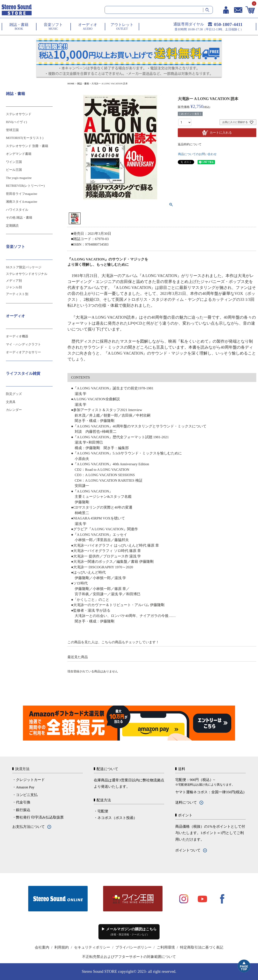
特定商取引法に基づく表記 (202, 947)
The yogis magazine (19, 178)
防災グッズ (14, 394)
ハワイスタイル (17, 210)
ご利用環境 (166, 947)
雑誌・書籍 (83, 83)
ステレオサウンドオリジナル (27, 274)
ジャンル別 (14, 287)
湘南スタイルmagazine (22, 202)
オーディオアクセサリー (23, 352)
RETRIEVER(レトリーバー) (25, 186)
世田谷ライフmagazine (22, 194)
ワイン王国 (14, 162)
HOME (71, 83)
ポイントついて (188, 850)
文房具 (11, 402)
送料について (186, 803)
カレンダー (14, 410)
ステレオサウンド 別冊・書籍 (27, 146)
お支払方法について (29, 827)
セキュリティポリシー (92, 947)
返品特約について (190, 144)
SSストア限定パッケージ (24, 267)
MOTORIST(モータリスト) (25, 138)
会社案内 (42, 947)
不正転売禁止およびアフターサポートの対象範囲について (129, 957)
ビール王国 (14, 170)
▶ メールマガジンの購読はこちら (129, 932)
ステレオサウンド (19, 114)
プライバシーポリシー (133, 947)
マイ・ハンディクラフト (23, 344)
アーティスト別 (17, 294)
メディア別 (14, 281)
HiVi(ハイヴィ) (16, 122)
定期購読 (12, 226)
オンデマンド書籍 (19, 154)
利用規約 (62, 947)
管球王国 (12, 130)
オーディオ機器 (17, 336)
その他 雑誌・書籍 (19, 218)
